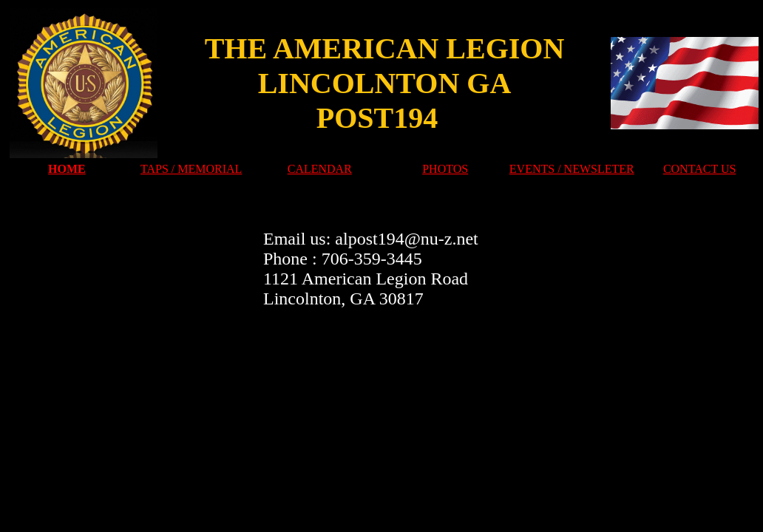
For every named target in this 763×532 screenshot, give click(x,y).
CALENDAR (320, 169)
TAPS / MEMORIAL (191, 169)
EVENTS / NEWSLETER (572, 169)
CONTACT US (699, 169)
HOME (67, 169)
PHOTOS (445, 169)
